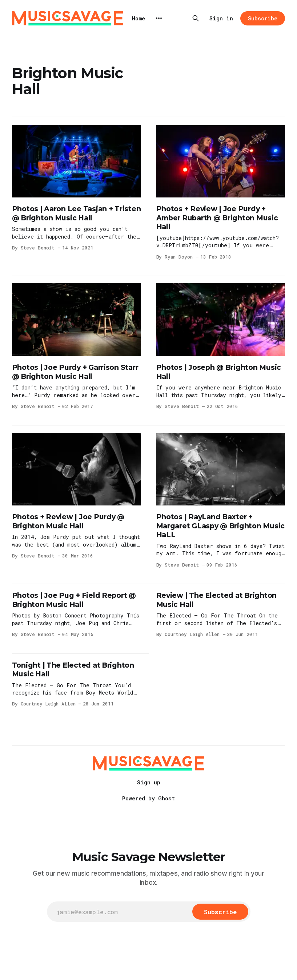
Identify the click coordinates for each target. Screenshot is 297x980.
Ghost (166, 798)
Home (139, 18)
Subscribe (263, 18)
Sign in (221, 18)
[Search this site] (196, 18)
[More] (159, 18)
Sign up (149, 782)
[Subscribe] (220, 912)
